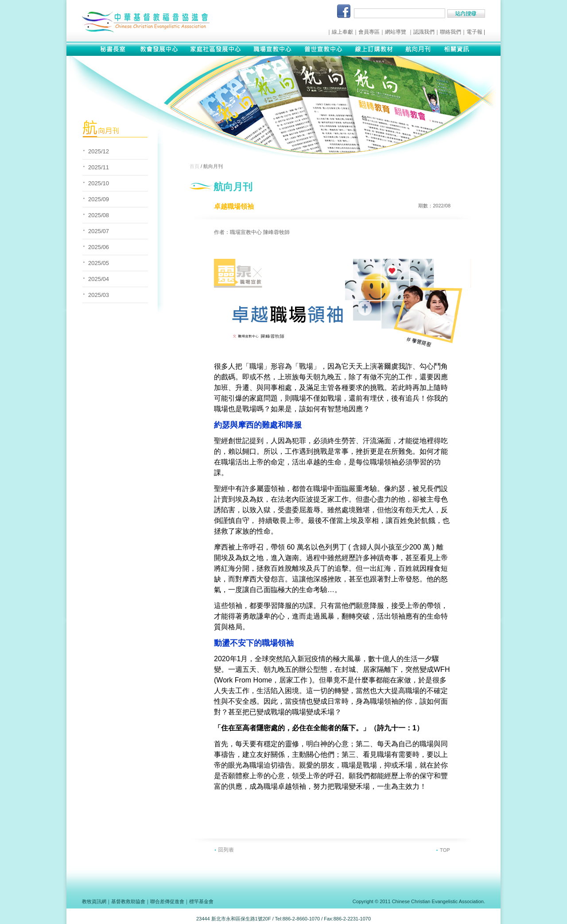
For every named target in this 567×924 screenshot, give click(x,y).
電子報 (474, 32)
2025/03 (99, 295)
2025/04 (99, 279)
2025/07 (99, 231)
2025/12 (99, 151)
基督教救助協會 (128, 901)
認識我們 (424, 32)
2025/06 (99, 247)
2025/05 (99, 263)
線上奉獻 (342, 32)
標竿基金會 (201, 901)
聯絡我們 (450, 32)
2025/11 (99, 167)
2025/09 (99, 199)
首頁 (194, 166)
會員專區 (369, 32)
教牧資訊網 (94, 901)
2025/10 (99, 183)
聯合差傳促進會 (167, 901)
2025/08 (99, 215)
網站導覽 (396, 32)
